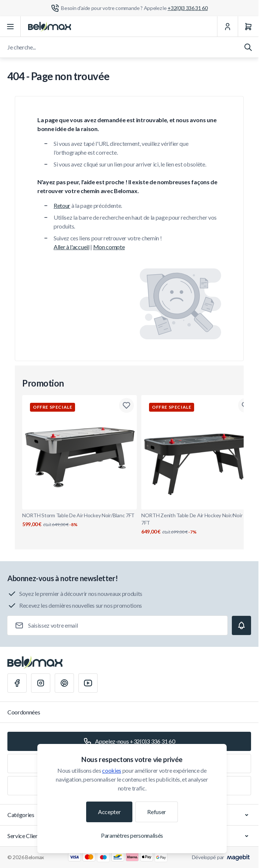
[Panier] (248, 27)
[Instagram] (41, 683)
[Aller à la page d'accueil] (50, 27)
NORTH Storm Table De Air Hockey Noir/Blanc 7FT (79, 520)
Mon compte (109, 247)
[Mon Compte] (227, 27)
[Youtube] (88, 683)
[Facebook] (17, 683)
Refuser (157, 812)
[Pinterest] (64, 683)
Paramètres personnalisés (132, 835)
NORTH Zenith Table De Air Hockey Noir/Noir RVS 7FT (199, 524)
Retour (62, 205)
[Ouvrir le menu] (10, 27)
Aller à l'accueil (72, 247)
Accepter (109, 812)
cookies (112, 770)
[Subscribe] (241, 625)
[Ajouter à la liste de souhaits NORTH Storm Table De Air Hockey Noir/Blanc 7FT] (126, 405)
